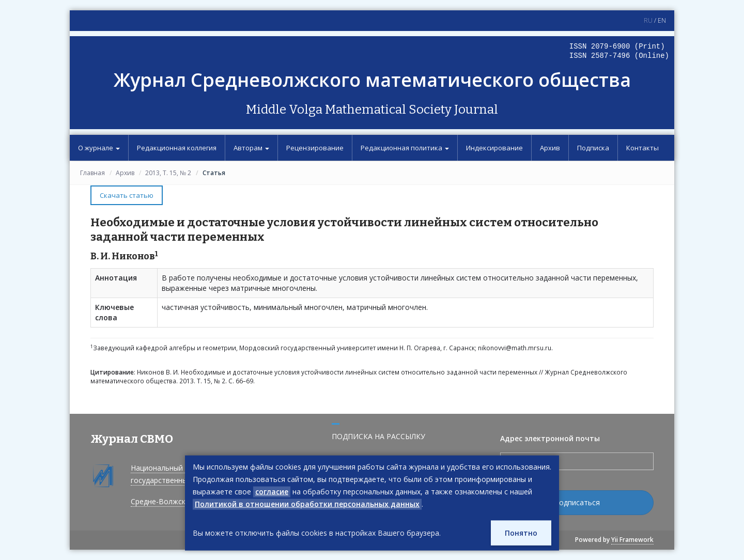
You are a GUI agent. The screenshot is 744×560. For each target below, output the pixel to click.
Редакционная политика (405, 148)
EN (662, 20)
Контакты (642, 148)
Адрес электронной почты (550, 438)
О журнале (99, 148)
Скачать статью (127, 195)
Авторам (251, 148)
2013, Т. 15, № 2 (168, 173)
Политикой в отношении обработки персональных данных (307, 504)
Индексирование (494, 148)
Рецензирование (315, 148)
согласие (272, 492)
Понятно (521, 533)
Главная (92, 173)
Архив (550, 148)
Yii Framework (632, 540)
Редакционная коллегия (177, 148)
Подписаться (577, 502)
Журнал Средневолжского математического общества (372, 80)
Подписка (593, 148)
